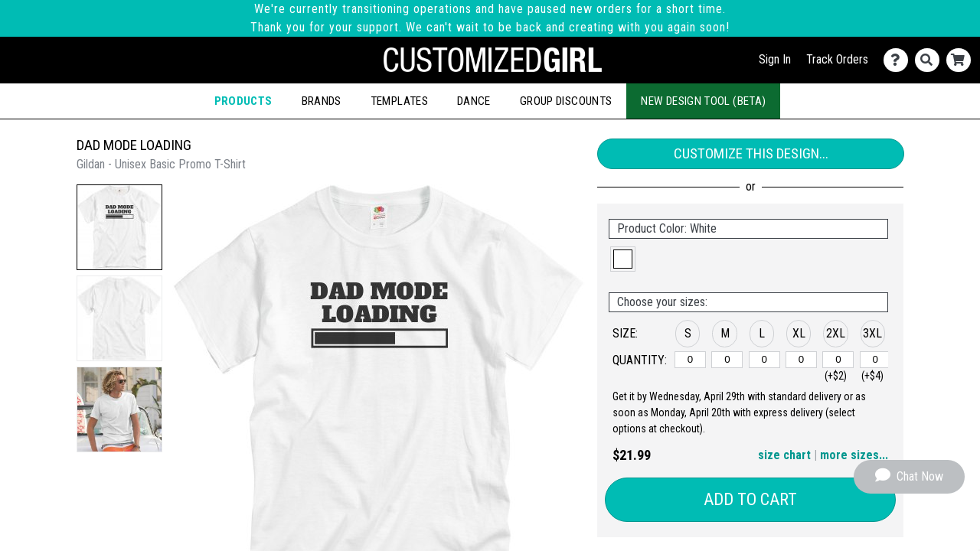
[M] (727, 360)
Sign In (775, 59)
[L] (764, 360)
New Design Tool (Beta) (703, 101)
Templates (399, 101)
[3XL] (875, 360)
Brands (322, 101)
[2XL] (838, 360)
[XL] (801, 360)
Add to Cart (750, 499)
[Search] (931, 60)
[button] (119, 227)
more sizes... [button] (854, 455)
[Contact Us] (899, 60)
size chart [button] (784, 455)
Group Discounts (566, 101)
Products (243, 101)
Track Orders (837, 59)
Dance (474, 101)
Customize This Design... (751, 153)
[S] (690, 360)
